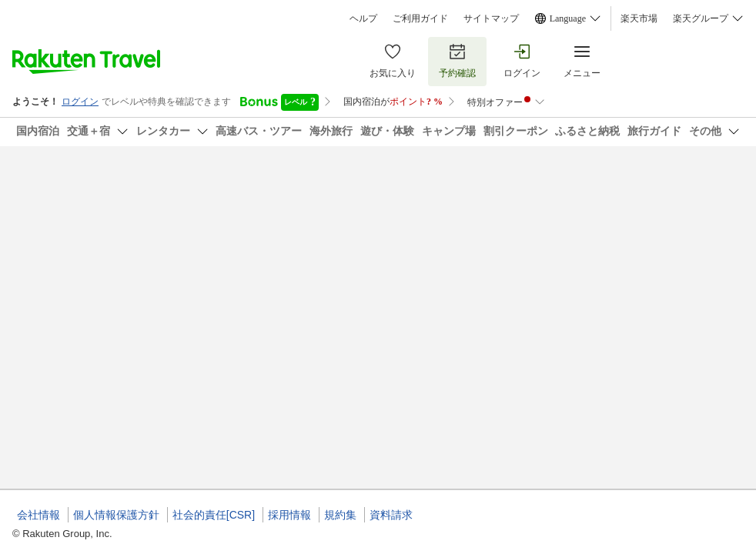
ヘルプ (363, 18)
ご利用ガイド (420, 18)
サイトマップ (491, 18)
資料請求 (391, 515)
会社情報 (38, 515)
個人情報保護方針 (116, 515)
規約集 (340, 515)
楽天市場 (639, 18)
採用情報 (289, 515)
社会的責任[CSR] (214, 515)
